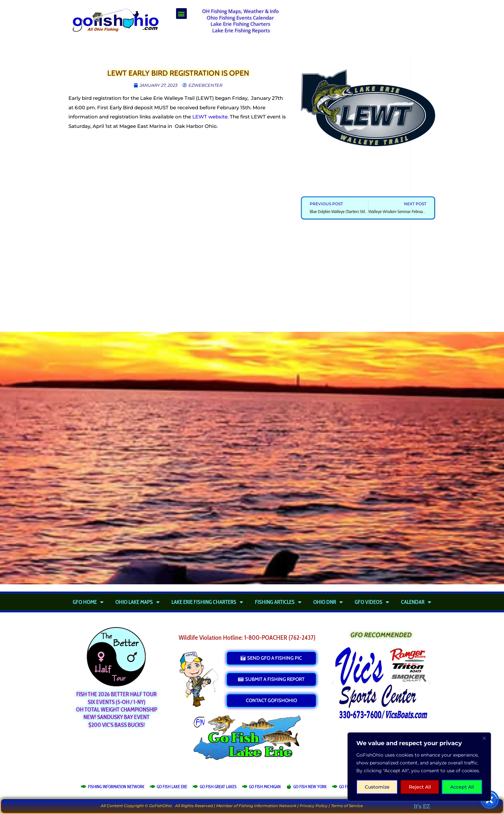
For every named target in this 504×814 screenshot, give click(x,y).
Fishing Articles (278, 602)
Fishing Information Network (267, 806)
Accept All (462, 787)
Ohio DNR (328, 602)
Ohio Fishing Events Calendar (240, 18)
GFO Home (88, 602)
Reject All (420, 787)
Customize (377, 787)
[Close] (484, 738)
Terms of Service (347, 806)
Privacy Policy (314, 806)
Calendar (416, 602)
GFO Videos (372, 602)
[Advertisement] (365, 24)
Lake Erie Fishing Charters (240, 24)
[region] (419, 767)
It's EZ (422, 806)
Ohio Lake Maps (138, 602)
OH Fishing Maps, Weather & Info (240, 11)
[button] (181, 14)
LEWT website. (210, 117)
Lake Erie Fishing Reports (241, 30)
